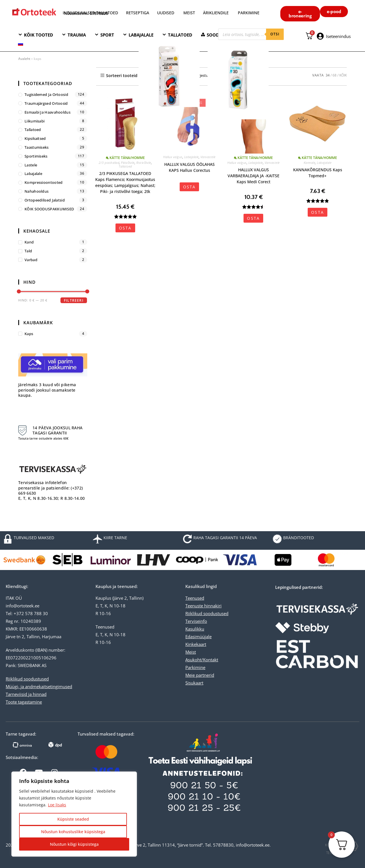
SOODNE (216, 35)
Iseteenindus (338, 36)
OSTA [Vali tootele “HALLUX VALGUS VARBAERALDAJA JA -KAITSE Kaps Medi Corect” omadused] (253, 218)
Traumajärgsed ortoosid (46, 103)
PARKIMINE (249, 13)
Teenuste (194, 606)
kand (29, 242)
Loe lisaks (57, 805)
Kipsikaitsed (35, 138)
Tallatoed (125, 166)
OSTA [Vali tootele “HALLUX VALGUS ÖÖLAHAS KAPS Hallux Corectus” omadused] (189, 187)
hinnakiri (212, 606)
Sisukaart (194, 683)
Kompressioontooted (43, 182)
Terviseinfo (196, 621)
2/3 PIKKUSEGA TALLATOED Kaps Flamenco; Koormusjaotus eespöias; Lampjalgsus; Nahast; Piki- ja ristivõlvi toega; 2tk (125, 182)
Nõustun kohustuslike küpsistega (73, 832)
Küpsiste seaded (73, 819)
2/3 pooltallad (109, 163)
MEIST (189, 13)
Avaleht (24, 59)
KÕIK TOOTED (38, 35)
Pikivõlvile (128, 163)
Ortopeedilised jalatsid (45, 200)
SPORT (107, 35)
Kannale (310, 163)
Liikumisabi (35, 121)
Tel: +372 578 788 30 (27, 613)
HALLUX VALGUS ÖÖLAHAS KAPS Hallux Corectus (189, 167)
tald (28, 251)
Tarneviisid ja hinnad (26, 694)
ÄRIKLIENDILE (216, 13)
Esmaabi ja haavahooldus (47, 112)
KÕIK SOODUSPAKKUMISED (49, 209)
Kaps (29, 334)
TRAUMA (77, 35)
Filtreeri (74, 300)
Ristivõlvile (144, 163)
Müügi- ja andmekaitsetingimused (39, 686)
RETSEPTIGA (138, 13)
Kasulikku (195, 629)
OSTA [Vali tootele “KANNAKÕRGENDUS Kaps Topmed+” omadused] (318, 212)
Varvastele (208, 157)
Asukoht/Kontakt (202, 660)
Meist (191, 652)
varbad (31, 260)
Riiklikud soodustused (27, 679)
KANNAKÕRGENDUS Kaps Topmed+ (318, 173)
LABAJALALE (141, 35)
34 (328, 75)
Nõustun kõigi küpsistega (74, 844)
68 (334, 75)
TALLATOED (180, 35)
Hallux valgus (173, 157)
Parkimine (195, 667)
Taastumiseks (37, 147)
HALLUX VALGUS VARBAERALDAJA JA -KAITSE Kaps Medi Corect (254, 176)
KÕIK (343, 75)
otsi (275, 34)
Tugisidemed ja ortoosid (46, 94)
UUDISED (166, 13)
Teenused (195, 598)
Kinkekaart (196, 644)
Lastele (31, 165)
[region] (74, 814)
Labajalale (191, 157)
